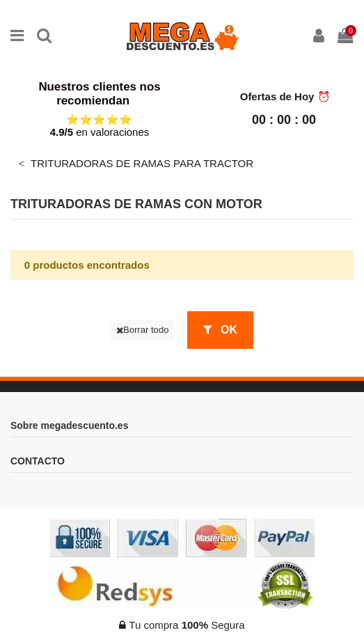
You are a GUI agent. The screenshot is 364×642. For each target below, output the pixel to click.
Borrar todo (143, 330)
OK (220, 330)
